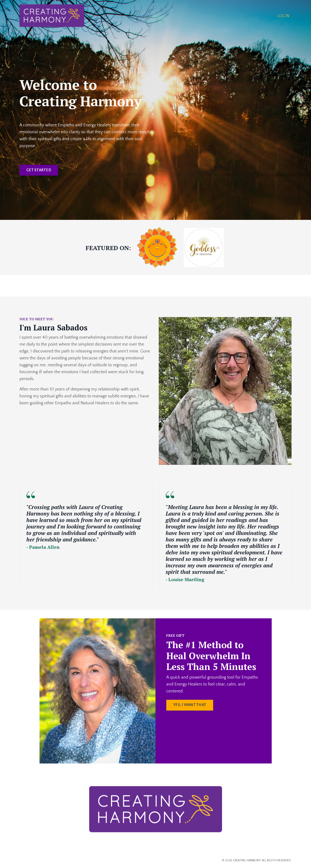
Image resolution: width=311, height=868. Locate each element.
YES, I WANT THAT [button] (190, 705)
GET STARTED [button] (39, 170)
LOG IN (283, 16)
